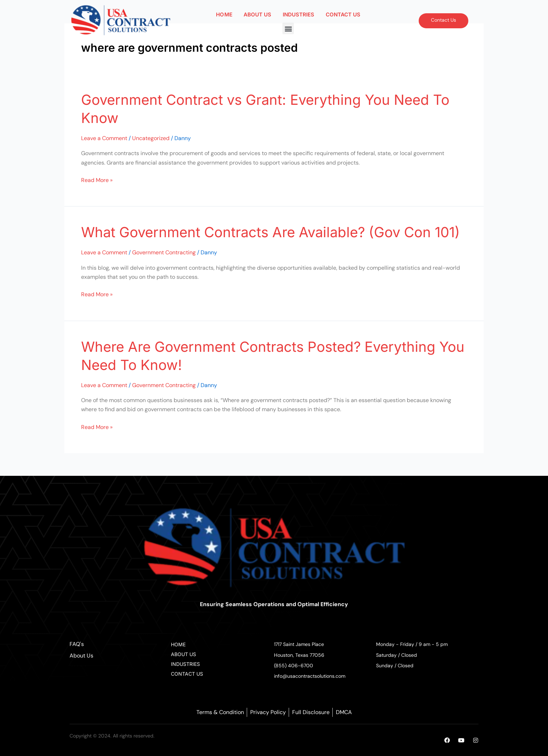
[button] (288, 28)
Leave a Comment (104, 138)
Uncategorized (151, 138)
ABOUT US (258, 14)
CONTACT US (343, 14)
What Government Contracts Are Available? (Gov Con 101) (271, 232)
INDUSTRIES (299, 14)
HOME (224, 14)
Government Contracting (164, 252)
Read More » (97, 180)
